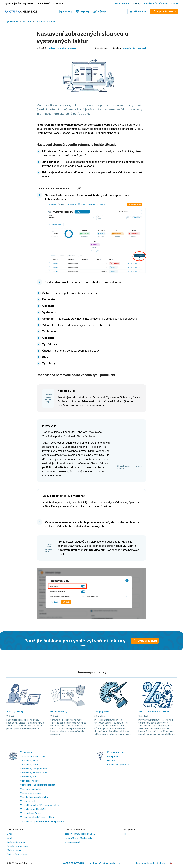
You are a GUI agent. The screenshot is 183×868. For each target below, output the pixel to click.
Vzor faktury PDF (28, 777)
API (124, 834)
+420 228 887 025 (73, 863)
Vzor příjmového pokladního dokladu (38, 785)
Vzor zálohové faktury (31, 813)
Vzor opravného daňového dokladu (37, 817)
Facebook (141, 48)
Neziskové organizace (18, 846)
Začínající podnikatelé (17, 854)
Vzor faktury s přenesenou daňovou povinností (43, 821)
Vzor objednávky (29, 801)
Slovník (175, 3)
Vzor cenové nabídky (31, 789)
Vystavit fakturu (145, 641)
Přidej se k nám (14, 850)
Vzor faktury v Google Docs (34, 773)
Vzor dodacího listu (29, 781)
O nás (10, 834)
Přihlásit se (138, 11)
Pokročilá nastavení (46, 22)
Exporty (83, 11)
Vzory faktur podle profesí (33, 756)
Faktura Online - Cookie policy (79, 838)
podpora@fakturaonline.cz (105, 863)
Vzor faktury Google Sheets (34, 769)
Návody (137, 3)
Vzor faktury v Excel (30, 760)
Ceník (10, 838)
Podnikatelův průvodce (156, 3)
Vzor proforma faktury (31, 793)
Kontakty (161, 863)
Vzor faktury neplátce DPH (33, 809)
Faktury (65, 11)
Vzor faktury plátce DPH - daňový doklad (40, 805)
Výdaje (100, 11)
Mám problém (122, 3)
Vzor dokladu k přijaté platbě (34, 797)
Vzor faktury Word (29, 764)
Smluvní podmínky (73, 842)
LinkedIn (127, 48)
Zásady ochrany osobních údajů (80, 834)
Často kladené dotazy (17, 842)
